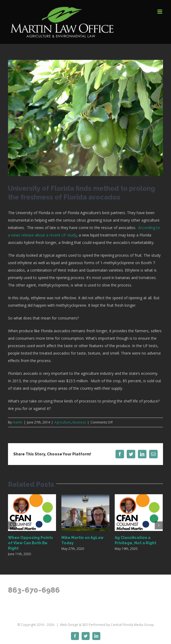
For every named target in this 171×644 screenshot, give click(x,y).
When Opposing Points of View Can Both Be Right (31, 543)
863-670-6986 (34, 590)
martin (17, 422)
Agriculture (63, 422)
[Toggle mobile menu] (160, 12)
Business (79, 422)
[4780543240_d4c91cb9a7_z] (85, 118)
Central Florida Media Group (132, 625)
